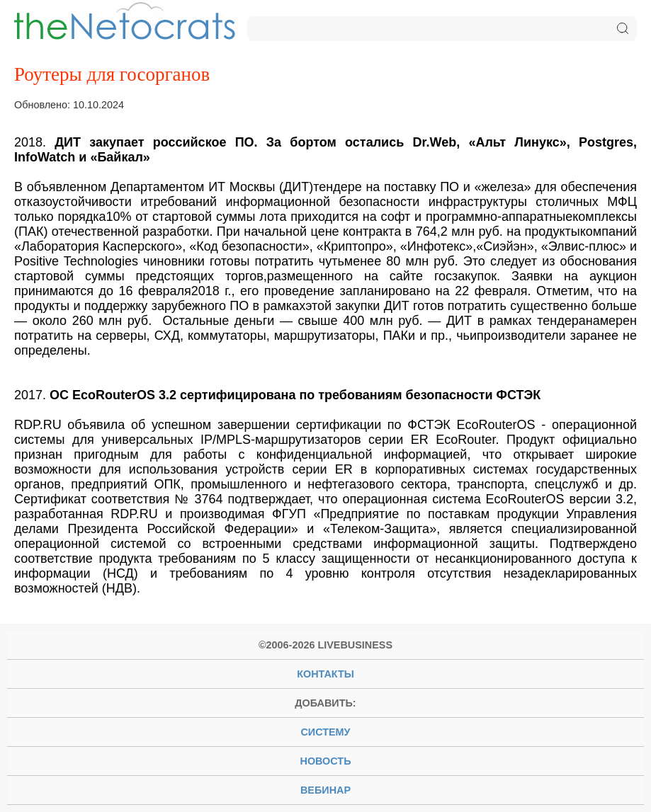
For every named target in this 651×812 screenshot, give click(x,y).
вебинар (325, 790)
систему (325, 732)
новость (326, 761)
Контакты (325, 674)
